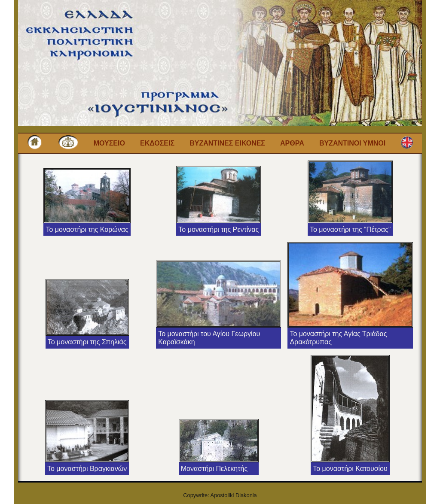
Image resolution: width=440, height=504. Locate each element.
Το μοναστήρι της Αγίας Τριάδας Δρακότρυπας (338, 338)
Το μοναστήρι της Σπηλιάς (87, 342)
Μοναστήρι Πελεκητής (214, 469)
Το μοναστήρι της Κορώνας (87, 229)
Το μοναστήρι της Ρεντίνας (218, 229)
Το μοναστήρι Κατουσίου (350, 469)
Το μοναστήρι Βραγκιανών (87, 469)
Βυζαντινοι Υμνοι (352, 143)
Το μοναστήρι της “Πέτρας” (350, 229)
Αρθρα (292, 143)
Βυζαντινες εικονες (227, 143)
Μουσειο (109, 143)
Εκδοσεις (157, 143)
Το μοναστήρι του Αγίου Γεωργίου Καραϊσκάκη (209, 338)
